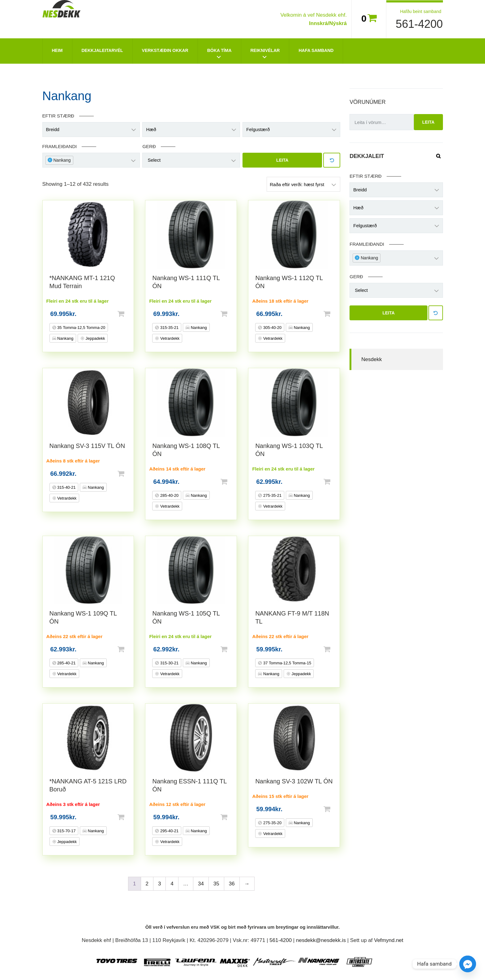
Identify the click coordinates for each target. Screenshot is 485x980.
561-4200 (419, 24)
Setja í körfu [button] (131, 314)
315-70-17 (66, 831)
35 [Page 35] (216, 884)
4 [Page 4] (172, 884)
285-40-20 (169, 495)
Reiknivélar (265, 50)
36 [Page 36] (232, 884)
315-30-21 (169, 663)
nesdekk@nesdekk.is (321, 940)
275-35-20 (272, 823)
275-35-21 (272, 495)
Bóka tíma (219, 50)
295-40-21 (169, 831)
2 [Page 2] (147, 884)
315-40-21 (66, 487)
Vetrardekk (169, 338)
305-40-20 (272, 328)
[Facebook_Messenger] (468, 964)
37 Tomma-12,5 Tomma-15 (287, 663)
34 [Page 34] (201, 884)
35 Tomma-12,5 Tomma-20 (81, 328)
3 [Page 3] (159, 884)
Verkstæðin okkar (165, 50)
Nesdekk (371, 359)
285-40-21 (66, 663)
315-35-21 (169, 328)
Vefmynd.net (389, 940)
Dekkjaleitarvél (102, 50)
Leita (282, 160)
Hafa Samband (316, 50)
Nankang (65, 338)
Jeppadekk (95, 338)
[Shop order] (303, 184)
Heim (57, 50)
